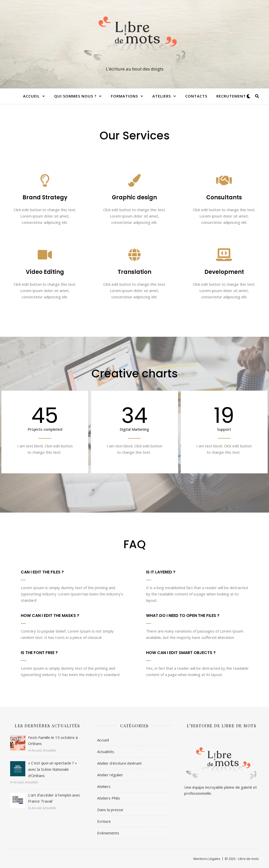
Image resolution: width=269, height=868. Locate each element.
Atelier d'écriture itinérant (119, 763)
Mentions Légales (207, 859)
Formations (124, 96)
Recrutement (231, 96)
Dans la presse (110, 810)
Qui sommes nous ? (75, 96)
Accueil (31, 96)
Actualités (106, 752)
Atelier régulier (110, 775)
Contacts (196, 96)
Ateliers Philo (109, 798)
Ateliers (162, 96)
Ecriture (104, 821)
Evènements (108, 833)
